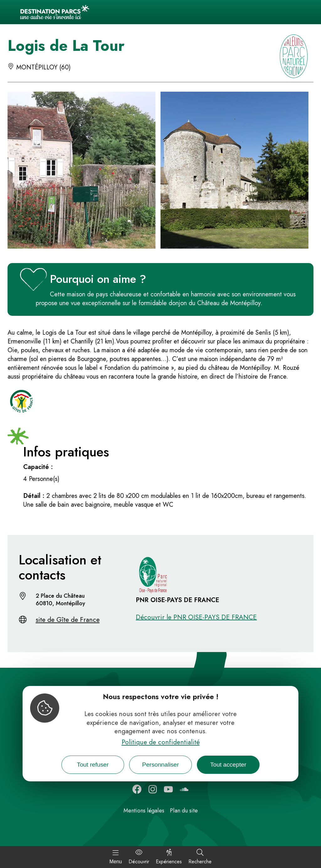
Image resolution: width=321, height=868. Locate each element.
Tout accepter (228, 765)
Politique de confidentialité (161, 742)
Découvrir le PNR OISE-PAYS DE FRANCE (196, 617)
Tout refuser (93, 765)
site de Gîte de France (68, 620)
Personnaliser (160, 765)
